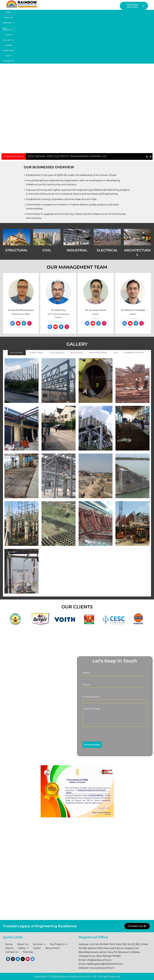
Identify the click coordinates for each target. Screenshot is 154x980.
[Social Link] (12, 275)
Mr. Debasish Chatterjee (133, 262)
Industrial (17, 304)
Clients (72, 12)
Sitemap (28, 952)
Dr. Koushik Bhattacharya (21, 262)
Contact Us (141, 12)
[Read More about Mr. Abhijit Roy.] (58, 243)
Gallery (86, 12)
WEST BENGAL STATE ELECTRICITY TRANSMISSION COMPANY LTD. (67, 108)
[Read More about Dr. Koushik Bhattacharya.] (21, 243)
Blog (128, 12)
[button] (36, 12)
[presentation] (101, 686)
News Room (114, 12)
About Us (21, 12)
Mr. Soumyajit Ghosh (96, 262)
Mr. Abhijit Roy (58, 262)
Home (9, 12)
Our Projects (55, 12)
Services (36, 12)
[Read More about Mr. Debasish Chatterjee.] (133, 243)
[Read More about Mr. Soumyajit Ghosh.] (96, 243)
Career (100, 12)
